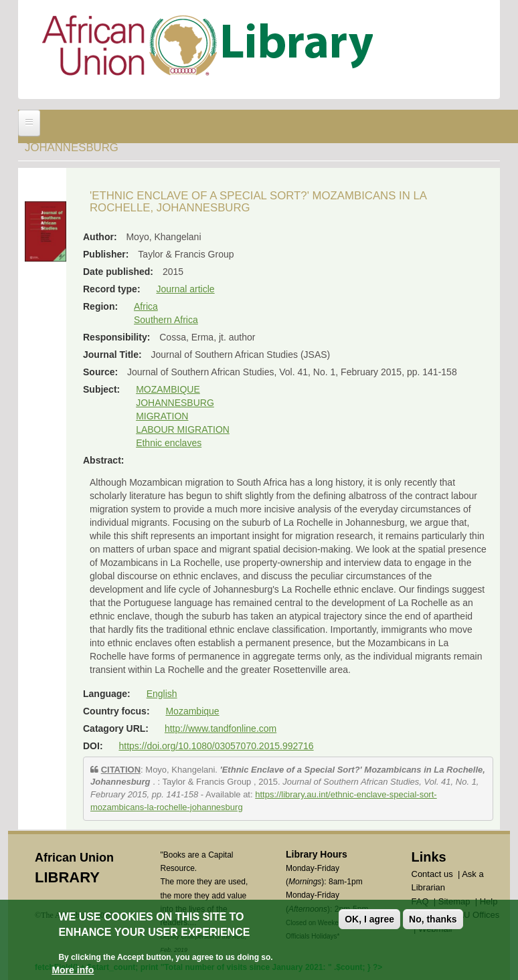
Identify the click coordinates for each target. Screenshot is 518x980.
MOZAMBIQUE (168, 389)
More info (73, 970)
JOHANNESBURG (175, 403)
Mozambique (192, 711)
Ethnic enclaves (169, 443)
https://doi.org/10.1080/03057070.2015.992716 (216, 746)
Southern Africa (166, 320)
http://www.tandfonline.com (221, 728)
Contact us (432, 874)
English (162, 694)
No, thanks (433, 920)
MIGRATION (162, 416)
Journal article (185, 289)
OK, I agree (369, 920)
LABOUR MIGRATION (183, 429)
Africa (146, 306)
